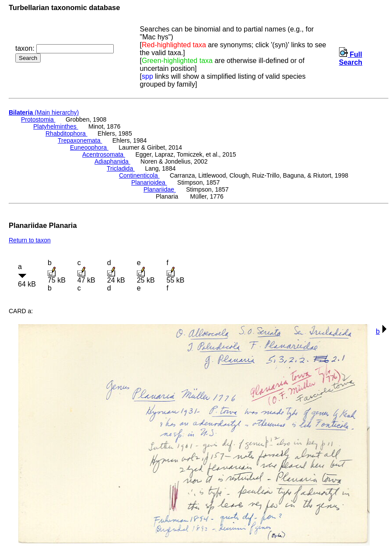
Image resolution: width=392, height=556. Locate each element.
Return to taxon (30, 240)
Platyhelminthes (56, 126)
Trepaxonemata (80, 140)
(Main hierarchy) (44, 112)
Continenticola (139, 175)
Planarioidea (149, 182)
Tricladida (121, 168)
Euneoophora (89, 147)
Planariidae (160, 189)
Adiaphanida (112, 161)
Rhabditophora (66, 133)
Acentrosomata (104, 154)
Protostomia (38, 119)
